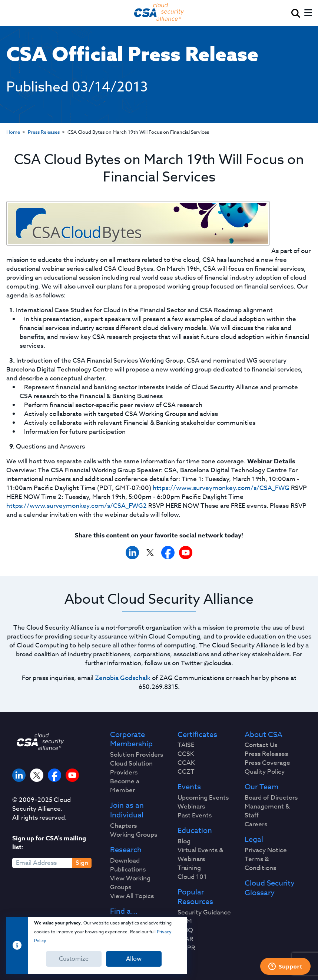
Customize (74, 959)
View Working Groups (130, 883)
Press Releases (44, 132)
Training (189, 868)
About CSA (264, 735)
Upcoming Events (203, 798)
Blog (184, 841)
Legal (254, 840)
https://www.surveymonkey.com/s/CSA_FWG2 (77, 506)
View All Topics (132, 896)
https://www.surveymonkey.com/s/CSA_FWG (221, 488)
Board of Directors (271, 798)
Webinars (191, 807)
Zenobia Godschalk (123, 678)
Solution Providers (137, 755)
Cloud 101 (192, 877)
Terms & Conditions (260, 864)
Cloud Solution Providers (131, 768)
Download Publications (128, 865)
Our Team (261, 787)
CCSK (186, 754)
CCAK (186, 763)
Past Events (195, 816)
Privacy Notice (266, 850)
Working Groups (134, 835)
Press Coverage (267, 763)
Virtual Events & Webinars (201, 855)
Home (13, 132)
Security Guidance (204, 913)
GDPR (186, 948)
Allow (134, 959)
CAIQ (185, 930)
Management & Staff (267, 811)
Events (189, 787)
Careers (256, 824)
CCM (185, 921)
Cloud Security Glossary (270, 888)
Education (195, 831)
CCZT (186, 772)
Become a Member (125, 786)
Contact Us (261, 745)
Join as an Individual (127, 810)
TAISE (186, 745)
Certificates (197, 735)
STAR (185, 939)
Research (126, 850)
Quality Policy (265, 772)
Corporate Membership (131, 740)
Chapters (123, 826)
